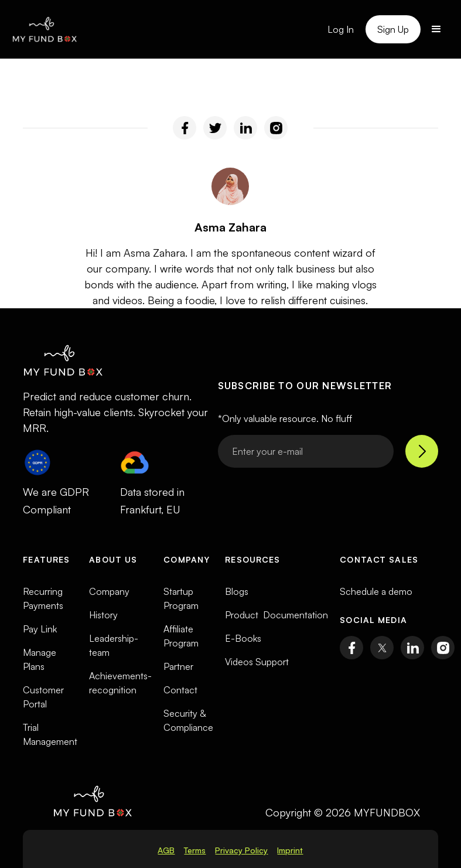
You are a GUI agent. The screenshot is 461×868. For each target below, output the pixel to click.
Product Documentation (276, 615)
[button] (436, 29)
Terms (195, 850)
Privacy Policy (241, 850)
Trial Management (50, 734)
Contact (180, 690)
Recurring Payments (43, 598)
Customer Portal (43, 697)
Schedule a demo (376, 591)
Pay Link (40, 629)
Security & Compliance (188, 720)
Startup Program (181, 598)
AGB (166, 850)
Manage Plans (40, 659)
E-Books (243, 638)
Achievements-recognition (120, 683)
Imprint (290, 850)
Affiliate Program (181, 636)
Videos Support (257, 662)
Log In (341, 29)
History (103, 615)
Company (109, 591)
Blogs (237, 591)
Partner (178, 666)
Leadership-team (114, 645)
